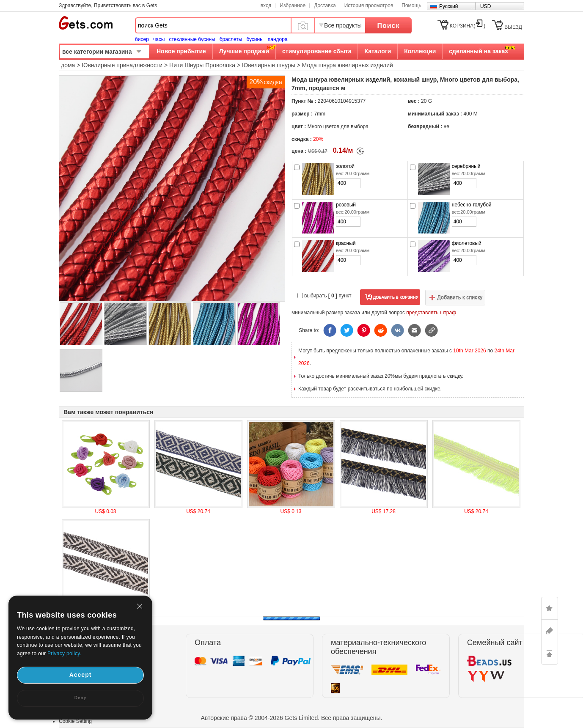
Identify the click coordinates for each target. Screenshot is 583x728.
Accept (81, 675)
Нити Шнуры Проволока (202, 65)
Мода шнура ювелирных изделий (348, 65)
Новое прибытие (181, 51)
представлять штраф (431, 313)
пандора (278, 39)
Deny (80, 698)
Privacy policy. (64, 654)
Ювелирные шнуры (269, 65)
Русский (449, 6)
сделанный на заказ (478, 51)
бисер (142, 39)
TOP (550, 653)
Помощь (411, 5)
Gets (86, 23)
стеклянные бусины (192, 39)
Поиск (388, 26)
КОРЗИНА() (467, 26)
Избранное (293, 5)
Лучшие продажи (244, 51)
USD (485, 6)
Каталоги (378, 51)
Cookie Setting (75, 721)
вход (266, 5)
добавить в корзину (390, 297)
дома (68, 65)
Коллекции (420, 51)
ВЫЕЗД (513, 27)
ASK (550, 631)
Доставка (325, 5)
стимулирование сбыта (317, 51)
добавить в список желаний (455, 297)
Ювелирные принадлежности (122, 65)
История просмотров (369, 5)
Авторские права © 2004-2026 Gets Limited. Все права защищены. (292, 718)
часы (159, 39)
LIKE (550, 608)
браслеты (231, 39)
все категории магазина (97, 52)
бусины (255, 39)
